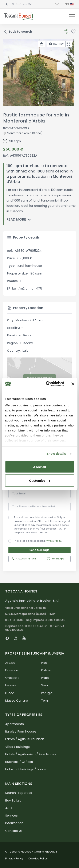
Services (11, 816)
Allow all (39, 467)
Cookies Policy (38, 858)
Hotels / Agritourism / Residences (31, 754)
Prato (45, 678)
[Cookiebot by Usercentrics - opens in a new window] (48, 384)
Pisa (44, 663)
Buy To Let (13, 800)
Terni (45, 701)
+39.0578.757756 (21, 4)
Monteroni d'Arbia (19, 133)
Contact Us (14, 831)
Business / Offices (19, 762)
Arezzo (10, 663)
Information (14, 823)
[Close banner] (73, 384)
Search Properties (19, 793)
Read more (19, 220)
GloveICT (51, 852)
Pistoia (46, 670)
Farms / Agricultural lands (25, 739)
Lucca (10, 693)
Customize (40, 481)
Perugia (47, 693)
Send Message (39, 550)
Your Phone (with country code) (33, 506)
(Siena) (37, 133)
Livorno (11, 685)
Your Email (19, 493)
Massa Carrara (17, 701)
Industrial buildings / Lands (26, 769)
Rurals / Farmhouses (21, 731)
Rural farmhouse (16, 128)
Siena (45, 685)
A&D (9, 808)
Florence (12, 670)
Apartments (15, 724)
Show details (56, 454)
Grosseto (12, 678)
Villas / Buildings (17, 747)
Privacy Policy (53, 541)
